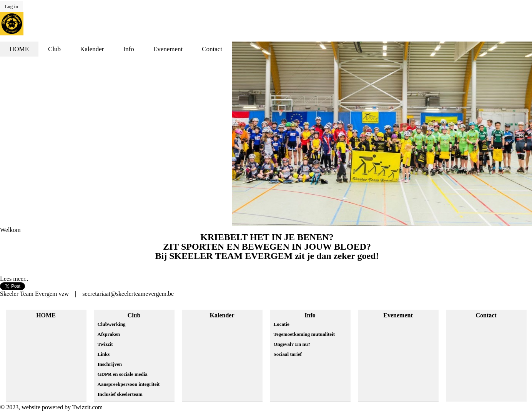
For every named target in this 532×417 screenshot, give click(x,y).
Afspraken (109, 334)
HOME (46, 315)
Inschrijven (110, 364)
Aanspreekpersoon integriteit (129, 384)
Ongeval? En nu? (292, 344)
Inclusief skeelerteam (120, 394)
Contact (486, 315)
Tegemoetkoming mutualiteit (304, 334)
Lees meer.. (14, 279)
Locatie (282, 324)
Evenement (398, 315)
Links (104, 354)
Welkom (10, 230)
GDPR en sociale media (123, 374)
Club (134, 315)
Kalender (222, 315)
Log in (12, 6)
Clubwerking (112, 324)
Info (310, 315)
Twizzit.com (87, 407)
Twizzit (105, 344)
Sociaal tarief (288, 354)
